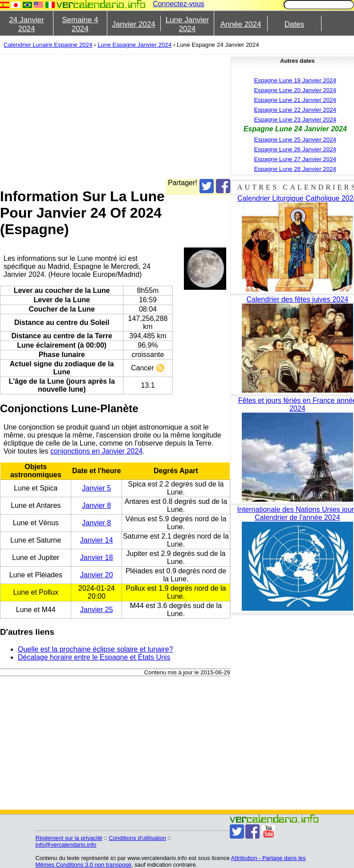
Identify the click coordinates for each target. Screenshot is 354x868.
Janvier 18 (97, 558)
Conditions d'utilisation (137, 838)
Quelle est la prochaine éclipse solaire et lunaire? (96, 649)
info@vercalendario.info (66, 845)
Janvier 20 (97, 575)
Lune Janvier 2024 (187, 24)
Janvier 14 (97, 540)
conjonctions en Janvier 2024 (96, 451)
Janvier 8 (96, 505)
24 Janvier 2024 (26, 24)
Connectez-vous (179, 4)
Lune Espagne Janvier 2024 (134, 45)
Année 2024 (241, 24)
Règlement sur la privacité (69, 838)
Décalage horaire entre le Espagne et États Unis (94, 657)
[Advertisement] (165, 117)
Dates (294, 24)
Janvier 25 (97, 610)
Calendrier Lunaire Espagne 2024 (48, 45)
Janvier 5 (96, 488)
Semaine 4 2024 (80, 24)
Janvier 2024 (133, 24)
